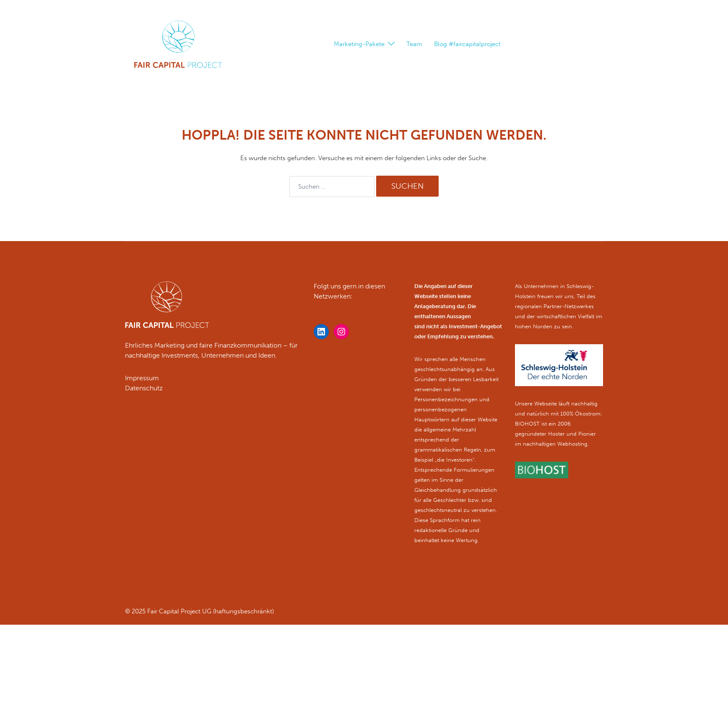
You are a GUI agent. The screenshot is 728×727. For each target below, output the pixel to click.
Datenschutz (144, 388)
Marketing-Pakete (359, 44)
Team (414, 44)
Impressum (142, 378)
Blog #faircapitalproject (467, 44)
